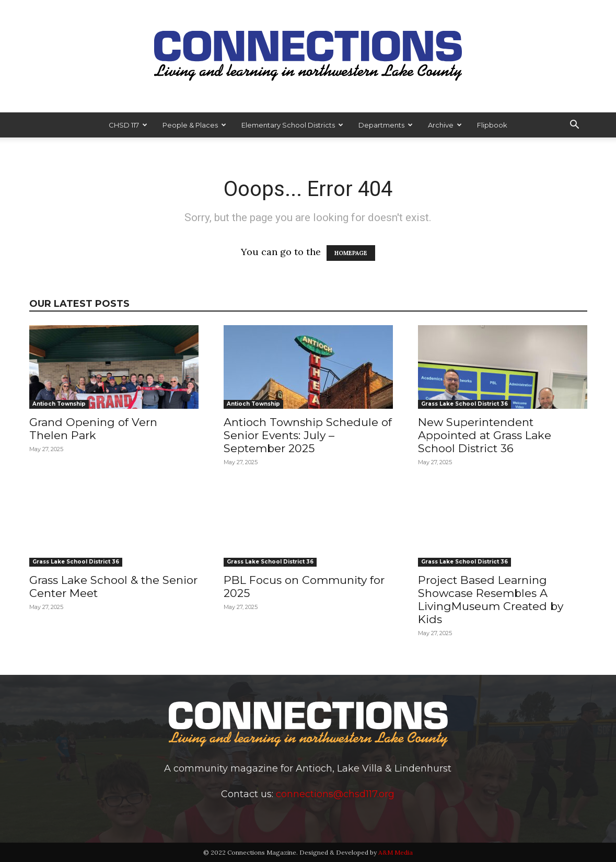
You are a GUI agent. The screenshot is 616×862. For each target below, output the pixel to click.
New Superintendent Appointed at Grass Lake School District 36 (485, 435)
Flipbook (492, 125)
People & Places (194, 125)
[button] (575, 125)
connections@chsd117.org (335, 794)
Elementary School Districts (292, 125)
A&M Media (396, 852)
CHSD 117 (128, 125)
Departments (386, 125)
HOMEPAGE (351, 253)
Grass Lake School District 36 (464, 404)
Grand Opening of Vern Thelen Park (93, 429)
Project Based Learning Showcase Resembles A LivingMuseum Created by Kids (491, 600)
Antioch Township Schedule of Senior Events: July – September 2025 (308, 435)
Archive (445, 125)
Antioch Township (59, 404)
